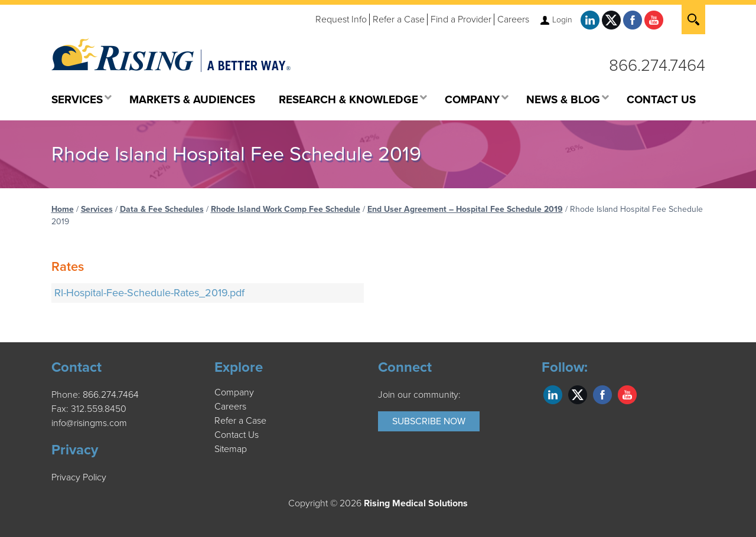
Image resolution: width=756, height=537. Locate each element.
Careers (513, 19)
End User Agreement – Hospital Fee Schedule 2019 (465, 209)
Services (97, 209)
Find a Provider (461, 19)
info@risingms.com (89, 423)
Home (63, 209)
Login (562, 20)
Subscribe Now (429, 421)
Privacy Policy (79, 477)
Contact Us (237, 435)
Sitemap (231, 449)
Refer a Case (399, 19)
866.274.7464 (657, 66)
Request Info (341, 19)
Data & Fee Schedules (162, 209)
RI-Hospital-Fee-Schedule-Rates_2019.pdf (149, 293)
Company (234, 392)
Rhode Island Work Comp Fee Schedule (286, 209)
